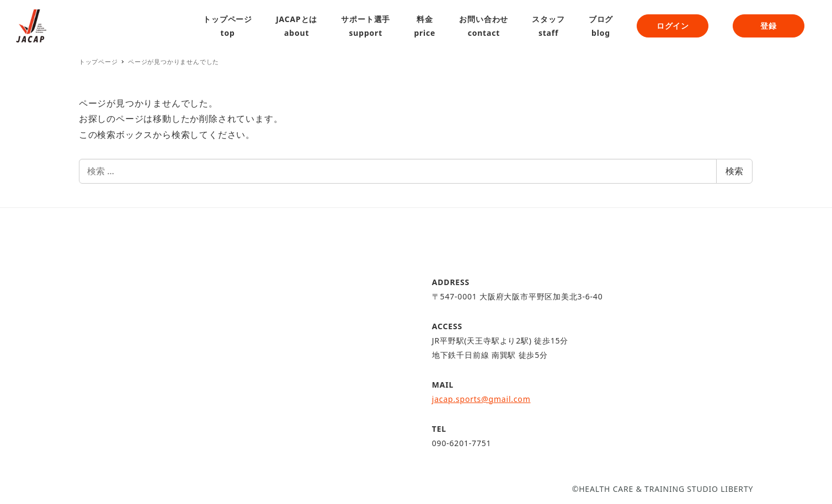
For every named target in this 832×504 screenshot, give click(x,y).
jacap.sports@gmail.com (481, 399)
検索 (734, 171)
